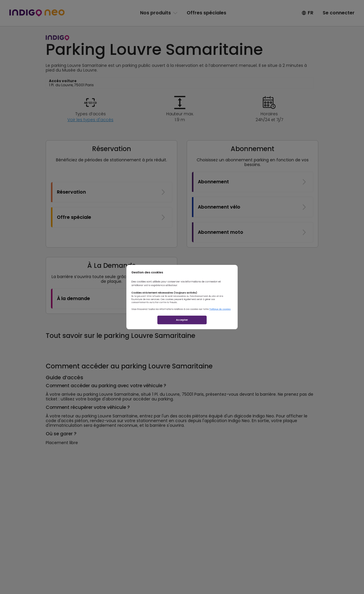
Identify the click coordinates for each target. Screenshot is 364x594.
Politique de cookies (254, 320)
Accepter (182, 340)
